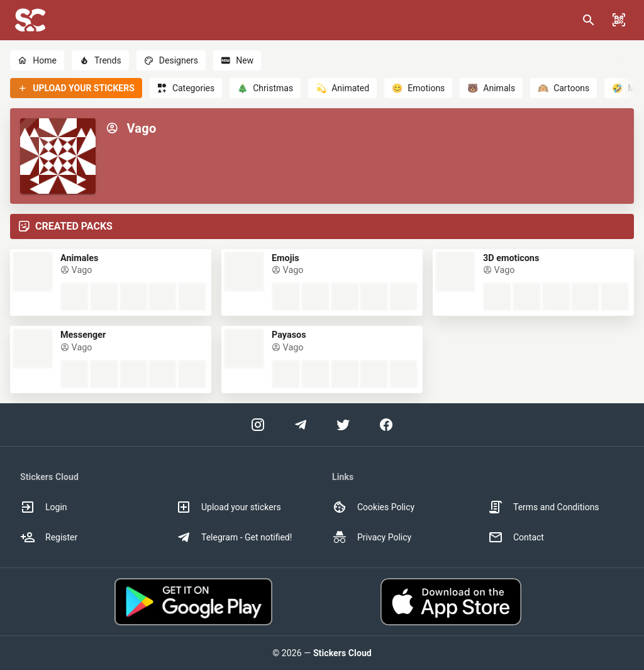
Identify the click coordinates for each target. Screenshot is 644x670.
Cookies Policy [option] (373, 507)
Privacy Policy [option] (372, 537)
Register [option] (49, 537)
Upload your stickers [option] (229, 507)
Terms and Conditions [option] (544, 507)
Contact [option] (516, 537)
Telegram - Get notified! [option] (234, 537)
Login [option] (44, 507)
